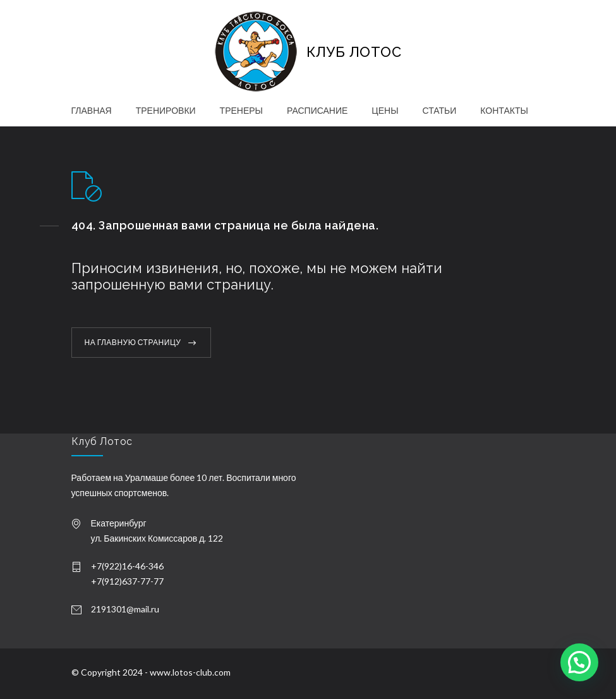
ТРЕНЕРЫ (241, 110)
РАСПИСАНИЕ (317, 110)
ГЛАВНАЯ (92, 110)
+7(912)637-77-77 (127, 581)
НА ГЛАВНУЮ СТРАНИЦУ (133, 342)
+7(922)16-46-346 (127, 566)
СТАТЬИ (440, 110)
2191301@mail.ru (125, 609)
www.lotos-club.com (190, 672)
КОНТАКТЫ (504, 110)
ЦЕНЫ (385, 110)
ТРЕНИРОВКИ (166, 110)
